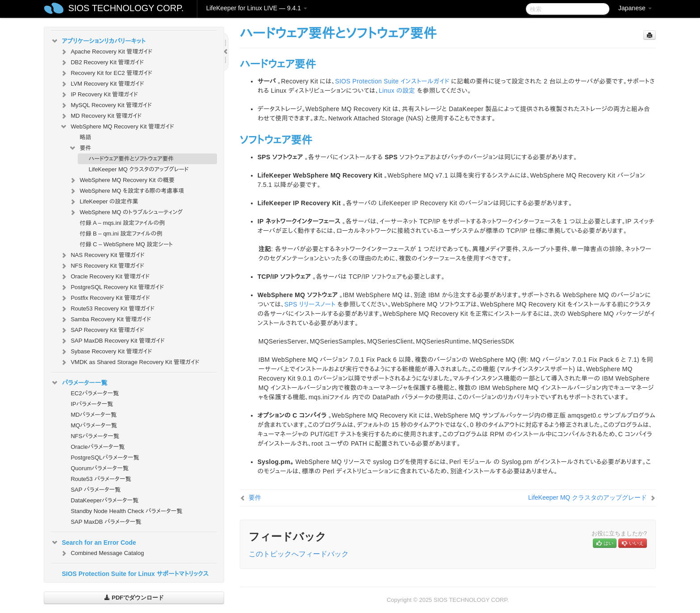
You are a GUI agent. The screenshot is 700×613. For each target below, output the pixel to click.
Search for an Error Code (94, 543)
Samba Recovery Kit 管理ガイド (105, 319)
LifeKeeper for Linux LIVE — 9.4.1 (257, 8)
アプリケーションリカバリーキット (98, 41)
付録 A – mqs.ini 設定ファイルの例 (122, 223)
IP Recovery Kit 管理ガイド (99, 95)
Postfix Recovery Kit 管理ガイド (105, 298)
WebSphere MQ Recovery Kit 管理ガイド (117, 127)
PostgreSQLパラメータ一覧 (105, 458)
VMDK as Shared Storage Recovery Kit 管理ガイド (129, 362)
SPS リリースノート (310, 304)
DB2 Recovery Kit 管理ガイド (102, 62)
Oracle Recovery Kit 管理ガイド (105, 277)
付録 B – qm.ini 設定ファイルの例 (121, 234)
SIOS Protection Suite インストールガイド (392, 81)
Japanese (635, 8)
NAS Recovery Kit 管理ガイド (102, 255)
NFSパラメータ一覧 (95, 436)
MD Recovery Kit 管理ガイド (101, 116)
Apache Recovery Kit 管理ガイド (106, 52)
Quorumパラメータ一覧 (100, 468)
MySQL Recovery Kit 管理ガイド (106, 105)
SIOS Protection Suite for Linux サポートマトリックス (135, 574)
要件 (80, 148)
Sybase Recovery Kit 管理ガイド (106, 352)
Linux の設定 (397, 91)
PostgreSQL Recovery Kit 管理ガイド (112, 287)
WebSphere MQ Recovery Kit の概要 (122, 180)
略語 (85, 137)
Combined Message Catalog (102, 553)
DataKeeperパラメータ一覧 (104, 500)
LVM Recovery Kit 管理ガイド (102, 84)
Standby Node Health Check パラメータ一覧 (126, 511)
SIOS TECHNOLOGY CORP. (126, 8)
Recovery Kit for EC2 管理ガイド (106, 73)
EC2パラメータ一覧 (95, 393)
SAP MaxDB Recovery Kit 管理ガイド (112, 341)
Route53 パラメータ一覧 (101, 479)
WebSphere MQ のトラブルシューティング (126, 212)
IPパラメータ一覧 (92, 404)
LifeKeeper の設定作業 (103, 202)
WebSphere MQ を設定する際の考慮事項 (126, 191)
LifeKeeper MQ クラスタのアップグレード (138, 169)
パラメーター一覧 (79, 383)
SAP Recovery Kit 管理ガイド (102, 330)
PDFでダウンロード (134, 598)
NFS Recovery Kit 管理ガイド (102, 266)
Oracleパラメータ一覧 (98, 447)
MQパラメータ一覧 (94, 425)
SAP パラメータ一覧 (96, 490)
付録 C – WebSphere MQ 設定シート (126, 244)
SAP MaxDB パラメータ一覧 (106, 522)
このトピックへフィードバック (299, 554)
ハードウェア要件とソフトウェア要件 (131, 159)
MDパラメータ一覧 (94, 415)
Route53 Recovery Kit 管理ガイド (107, 309)
